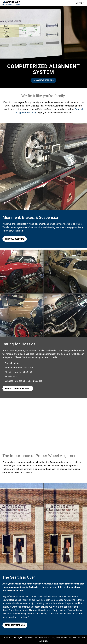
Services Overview (15, 239)
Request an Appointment (18, 388)
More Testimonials (15, 625)
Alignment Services (43, 80)
